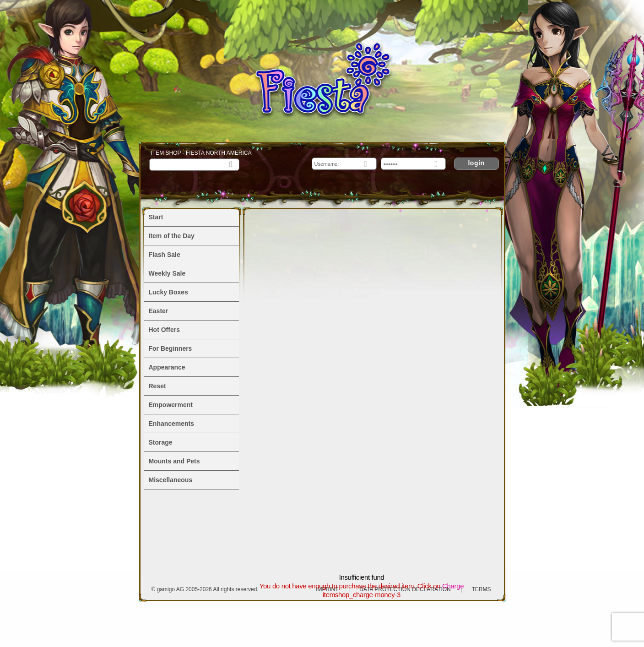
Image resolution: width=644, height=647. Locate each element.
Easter (159, 311)
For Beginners (170, 348)
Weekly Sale (167, 273)
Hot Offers (164, 330)
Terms (482, 589)
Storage (161, 442)
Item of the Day (172, 236)
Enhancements (172, 424)
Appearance (167, 367)
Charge (453, 586)
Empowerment (171, 405)
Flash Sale (165, 255)
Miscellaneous (171, 480)
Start (156, 217)
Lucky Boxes (168, 292)
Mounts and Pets (174, 461)
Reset (157, 386)
